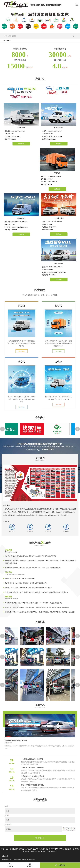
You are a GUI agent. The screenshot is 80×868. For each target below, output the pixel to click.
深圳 (32, 851)
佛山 (42, 851)
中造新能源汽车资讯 (19, 860)
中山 (46, 851)
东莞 (39, 851)
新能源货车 (31, 860)
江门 (56, 851)
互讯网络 (76, 849)
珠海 (49, 851)
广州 (36, 851)
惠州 (52, 851)
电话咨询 (60, 865)
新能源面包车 (6, 860)
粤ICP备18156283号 (57, 849)
